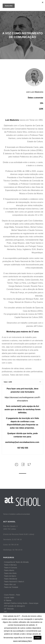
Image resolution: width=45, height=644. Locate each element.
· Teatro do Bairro (10, 576)
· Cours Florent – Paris (12, 595)
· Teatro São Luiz (10, 584)
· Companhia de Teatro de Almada (16, 562)
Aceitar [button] (37, 638)
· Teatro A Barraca (10, 565)
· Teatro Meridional (10, 579)
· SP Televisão (9, 609)
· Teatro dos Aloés (10, 573)
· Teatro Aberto (9, 570)
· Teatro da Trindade (11, 587)
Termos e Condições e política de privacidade (17, 514)
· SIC (5, 612)
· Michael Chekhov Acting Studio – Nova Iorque (21, 603)
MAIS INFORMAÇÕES (22, 641)
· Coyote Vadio (9, 598)
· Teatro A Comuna (10, 568)
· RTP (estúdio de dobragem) (14, 606)
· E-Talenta (7, 600)
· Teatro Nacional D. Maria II (14, 582)
